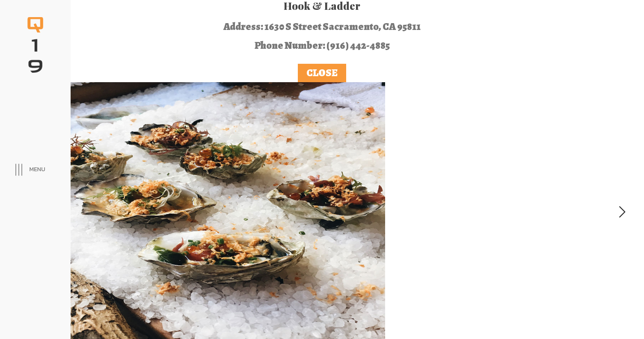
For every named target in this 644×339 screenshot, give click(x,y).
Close (322, 73)
